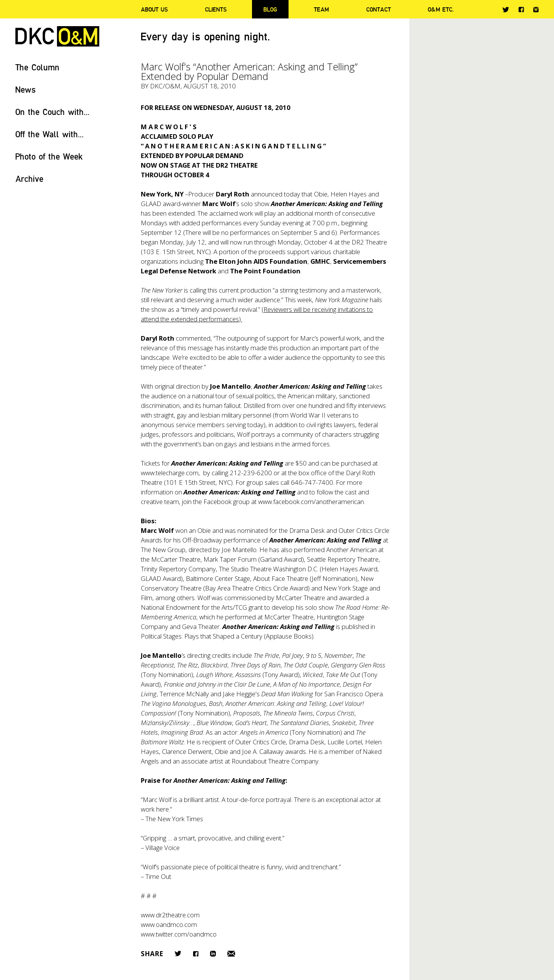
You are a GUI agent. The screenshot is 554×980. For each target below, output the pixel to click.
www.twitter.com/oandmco (179, 934)
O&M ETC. (441, 9)
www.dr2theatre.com (170, 915)
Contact (379, 9)
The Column (38, 67)
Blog (270, 9)
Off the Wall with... (50, 134)
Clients (216, 9)
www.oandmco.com (169, 924)
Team (321, 9)
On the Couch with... (53, 112)
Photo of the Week (49, 156)
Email (231, 954)
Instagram (536, 10)
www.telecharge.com (170, 473)
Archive (29, 179)
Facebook (521, 9)
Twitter (506, 10)
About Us (154, 9)
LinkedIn (213, 954)
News (26, 89)
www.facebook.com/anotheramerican (311, 502)
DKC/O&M (57, 36)
